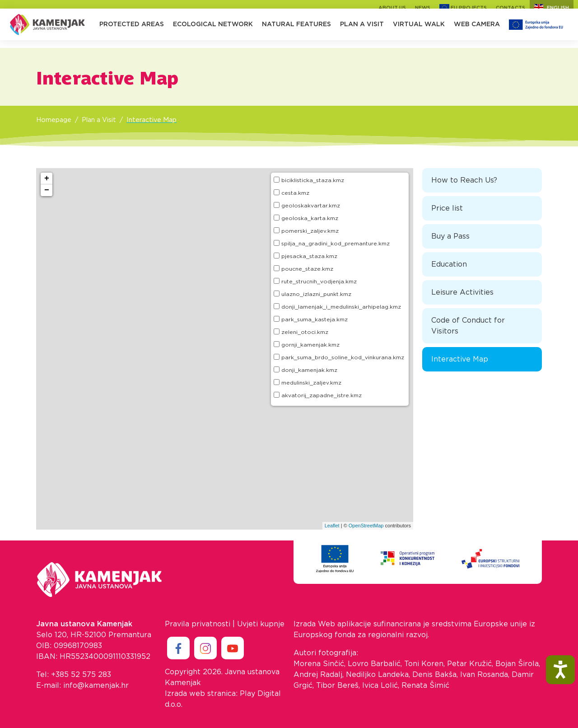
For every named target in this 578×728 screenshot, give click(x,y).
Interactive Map (151, 120)
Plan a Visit (362, 32)
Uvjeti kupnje (261, 624)
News (423, 8)
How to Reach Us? (464, 180)
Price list (447, 208)
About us (392, 8)
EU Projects (463, 8)
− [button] (47, 190)
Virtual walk (419, 32)
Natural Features (296, 32)
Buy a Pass (450, 236)
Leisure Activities (462, 292)
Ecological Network (213, 32)
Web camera (477, 32)
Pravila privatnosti (198, 624)
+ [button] (47, 178)
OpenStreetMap (366, 526)
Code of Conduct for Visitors (468, 326)
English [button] (552, 7)
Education (449, 264)
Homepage (54, 120)
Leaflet (332, 526)
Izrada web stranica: (201, 694)
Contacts (510, 8)
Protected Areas (132, 32)
